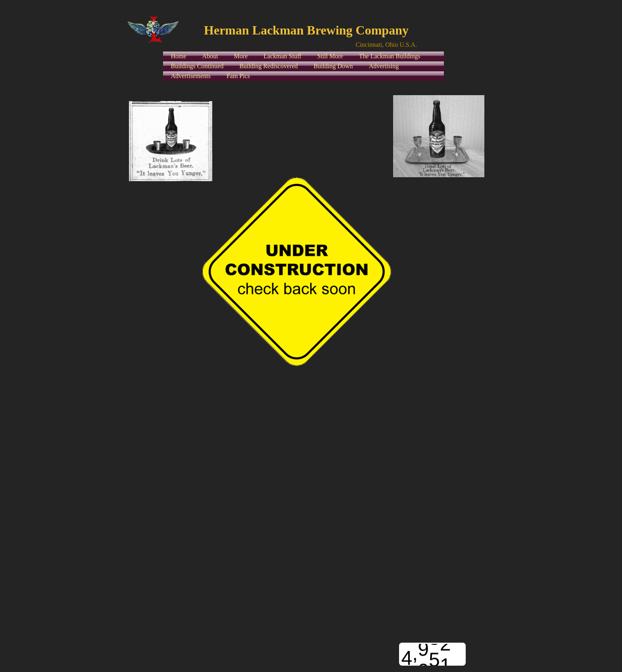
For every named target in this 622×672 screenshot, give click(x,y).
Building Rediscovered (268, 66)
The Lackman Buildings (390, 56)
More (241, 56)
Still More (330, 56)
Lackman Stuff (282, 56)
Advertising (384, 66)
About (210, 56)
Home (179, 56)
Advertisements (191, 76)
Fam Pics (238, 76)
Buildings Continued (197, 66)
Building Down (333, 66)
